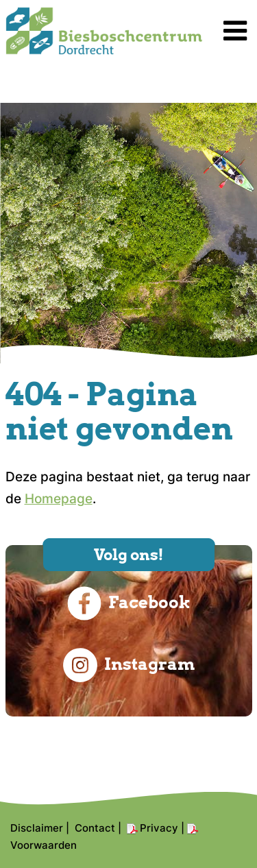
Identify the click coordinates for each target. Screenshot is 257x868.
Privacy (159, 828)
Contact (95, 828)
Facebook (129, 603)
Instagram (129, 665)
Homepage (59, 499)
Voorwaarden (44, 845)
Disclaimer (37, 828)
